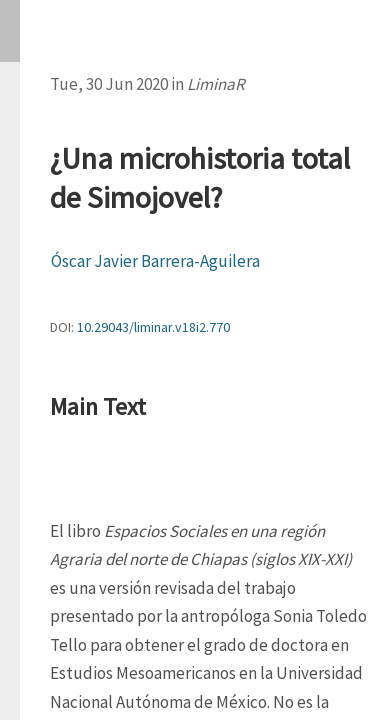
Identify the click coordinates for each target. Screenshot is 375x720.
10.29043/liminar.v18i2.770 (153, 327)
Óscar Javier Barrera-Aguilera (155, 261)
